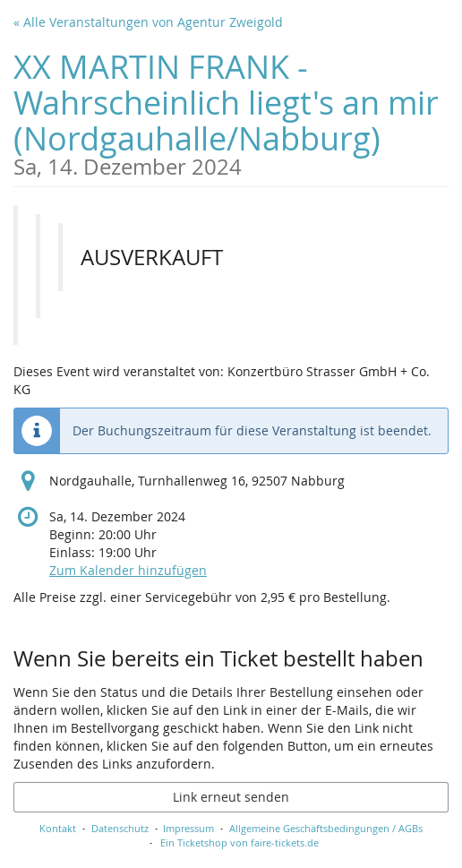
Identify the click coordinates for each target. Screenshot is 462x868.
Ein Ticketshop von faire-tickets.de (240, 842)
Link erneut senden (231, 797)
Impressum (188, 828)
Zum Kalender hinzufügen (128, 570)
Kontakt (58, 828)
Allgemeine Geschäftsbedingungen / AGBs (326, 828)
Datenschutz (120, 828)
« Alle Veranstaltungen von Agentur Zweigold (148, 22)
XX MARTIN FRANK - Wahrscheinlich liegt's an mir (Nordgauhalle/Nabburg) (231, 112)
